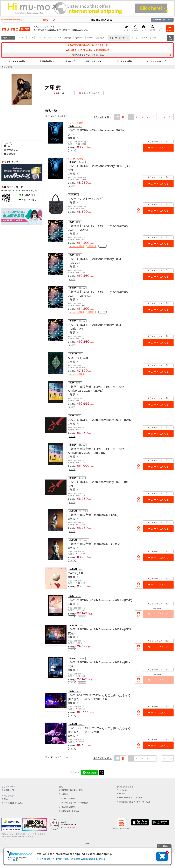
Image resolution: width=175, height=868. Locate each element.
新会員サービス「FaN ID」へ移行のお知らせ (87, 50)
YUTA (31, 38)
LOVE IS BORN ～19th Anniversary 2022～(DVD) (100, 600)
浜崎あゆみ (100, 38)
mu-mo (122, 794)
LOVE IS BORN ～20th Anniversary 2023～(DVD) (100, 420)
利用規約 (65, 794)
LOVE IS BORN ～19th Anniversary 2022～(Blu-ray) (99, 664)
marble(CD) (75, 573)
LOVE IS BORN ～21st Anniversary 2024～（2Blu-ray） (96, 327)
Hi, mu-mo (123, 790)
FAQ (6, 799)
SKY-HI (58, 38)
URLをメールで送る (27, 200)
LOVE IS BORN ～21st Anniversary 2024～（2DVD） (96, 261)
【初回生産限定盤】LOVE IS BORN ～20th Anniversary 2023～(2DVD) (96, 389)
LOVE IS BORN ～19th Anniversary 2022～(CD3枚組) (99, 631)
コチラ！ (52, 30)
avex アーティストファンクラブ (132, 798)
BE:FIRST (48, 38)
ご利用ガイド (9, 790)
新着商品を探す (46, 61)
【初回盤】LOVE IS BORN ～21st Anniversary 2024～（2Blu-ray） (98, 294)
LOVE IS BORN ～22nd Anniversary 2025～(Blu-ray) (99, 168)
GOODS (9, 154)
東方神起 (68, 38)
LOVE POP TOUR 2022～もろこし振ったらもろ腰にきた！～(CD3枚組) (99, 730)
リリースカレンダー (95, 61)
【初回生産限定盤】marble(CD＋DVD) (93, 515)
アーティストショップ (156, 61)
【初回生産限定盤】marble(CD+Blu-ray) (94, 544)
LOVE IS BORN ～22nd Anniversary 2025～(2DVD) (96, 132)
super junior (79, 38)
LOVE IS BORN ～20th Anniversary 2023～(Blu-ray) (99, 484)
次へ (171, 117)
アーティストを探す (17, 61)
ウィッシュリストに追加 (158, 142)
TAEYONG (21, 38)
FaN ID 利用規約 (68, 799)
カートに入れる (160, 148)
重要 (139, 212)
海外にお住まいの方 (90, 93)
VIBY (39, 38)
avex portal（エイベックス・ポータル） (135, 802)
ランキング (70, 61)
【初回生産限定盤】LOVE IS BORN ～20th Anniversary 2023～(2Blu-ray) (96, 451)
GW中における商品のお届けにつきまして (87, 45)
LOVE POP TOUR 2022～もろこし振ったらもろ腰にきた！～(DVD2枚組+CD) (99, 697)
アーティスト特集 (124, 61)
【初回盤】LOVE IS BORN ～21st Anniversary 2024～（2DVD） (98, 228)
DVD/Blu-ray (12, 150)
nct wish (90, 38)
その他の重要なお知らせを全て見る (87, 55)
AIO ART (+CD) (78, 358)
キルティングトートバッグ (85, 199)
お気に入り (60, 93)
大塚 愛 (72, 138)
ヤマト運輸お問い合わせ (14, 803)
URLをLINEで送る (27, 195)
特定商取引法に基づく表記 (72, 790)
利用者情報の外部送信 (70, 811)
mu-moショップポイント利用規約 (75, 803)
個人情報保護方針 (68, 807)
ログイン (77, 30)
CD (7, 146)
